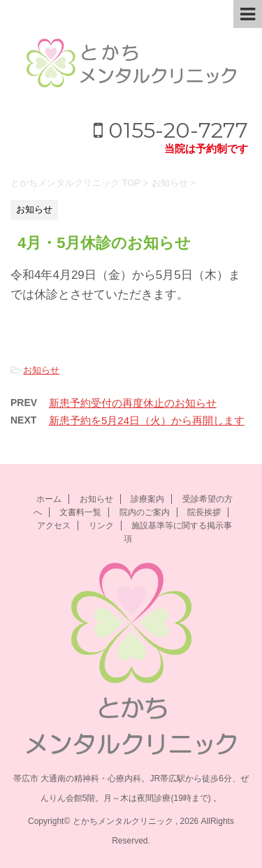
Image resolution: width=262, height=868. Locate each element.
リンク (101, 526)
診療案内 (147, 499)
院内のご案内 (145, 512)
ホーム (49, 499)
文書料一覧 (80, 512)
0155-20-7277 (171, 130)
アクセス (54, 526)
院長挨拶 (204, 512)
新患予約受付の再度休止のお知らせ (133, 403)
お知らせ (41, 370)
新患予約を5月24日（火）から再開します (147, 420)
